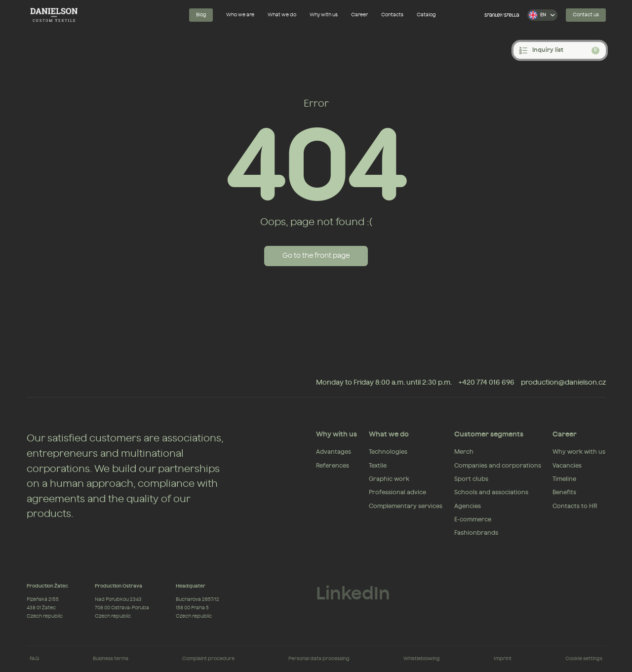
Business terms (111, 659)
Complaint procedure (208, 659)
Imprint (503, 659)
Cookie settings (584, 659)
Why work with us (579, 452)
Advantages (334, 452)
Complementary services (406, 506)
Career (359, 15)
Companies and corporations (498, 466)
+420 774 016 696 (486, 383)
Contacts (392, 15)
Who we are (240, 15)
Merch (464, 452)
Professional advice (397, 492)
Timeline (564, 479)
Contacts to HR (575, 506)
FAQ (34, 659)
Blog (201, 15)
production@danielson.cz (563, 383)
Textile (378, 466)
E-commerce (473, 519)
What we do (282, 15)
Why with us (324, 15)
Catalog (426, 15)
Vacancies (567, 466)
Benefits (564, 492)
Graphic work (389, 479)
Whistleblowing (422, 659)
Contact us (586, 15)
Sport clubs (471, 479)
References (333, 466)
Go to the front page (316, 256)
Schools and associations (491, 492)
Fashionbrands (476, 533)
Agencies (468, 506)
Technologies (388, 452)
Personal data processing (319, 659)
